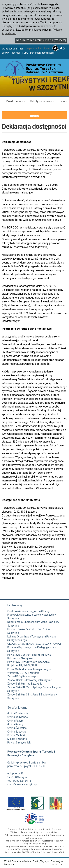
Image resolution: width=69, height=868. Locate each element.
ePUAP (5, 53)
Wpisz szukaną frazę (13, 49)
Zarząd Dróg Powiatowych (23, 676)
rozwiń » (62, 101)
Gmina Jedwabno (18, 717)
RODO (25, 53)
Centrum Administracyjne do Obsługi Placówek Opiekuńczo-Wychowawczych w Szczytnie (32, 615)
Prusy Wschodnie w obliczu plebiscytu (29, 669)
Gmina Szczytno (17, 732)
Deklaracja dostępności (42, 53)
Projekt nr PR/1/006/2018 (22, 665)
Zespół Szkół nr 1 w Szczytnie (25, 684)
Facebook (15, 53)
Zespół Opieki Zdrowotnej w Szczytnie (30, 680)
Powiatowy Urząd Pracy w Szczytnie (29, 662)
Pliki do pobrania (16, 101)
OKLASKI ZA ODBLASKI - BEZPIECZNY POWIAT (34, 644)
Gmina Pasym (15, 721)
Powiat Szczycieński (19, 743)
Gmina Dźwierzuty (18, 713)
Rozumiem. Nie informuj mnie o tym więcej (41, 40)
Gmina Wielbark (16, 735)
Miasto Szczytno (17, 739)
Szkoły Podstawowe (42, 101)
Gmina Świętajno (17, 728)
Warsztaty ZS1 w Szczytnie (23, 673)
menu (35, 115)
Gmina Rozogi (15, 724)
